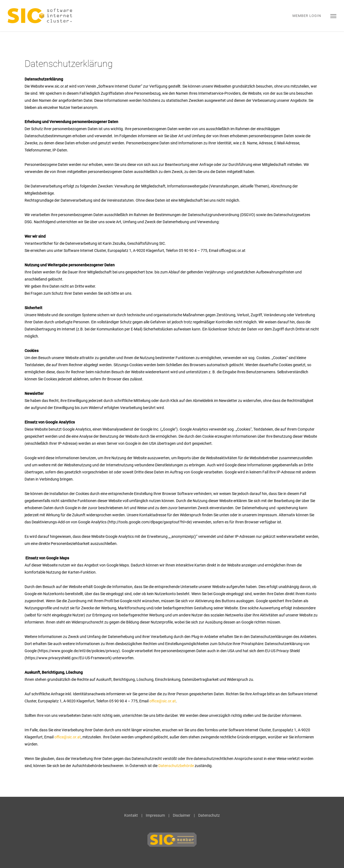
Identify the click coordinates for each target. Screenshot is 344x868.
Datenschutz (209, 815)
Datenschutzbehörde (176, 766)
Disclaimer (182, 815)
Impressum (155, 815)
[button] (333, 16)
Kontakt (131, 815)
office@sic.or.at (163, 701)
